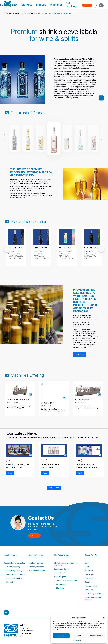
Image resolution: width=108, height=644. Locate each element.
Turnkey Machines (36, 563)
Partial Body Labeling (14, 571)
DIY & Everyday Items (93, 594)
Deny (79, 636)
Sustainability (28, 4)
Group (17, 4)
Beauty (87, 582)
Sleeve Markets (91, 552)
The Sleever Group (62, 552)
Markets (40, 4)
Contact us (88, 5)
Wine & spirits (90, 574)
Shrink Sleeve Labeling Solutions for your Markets (25, 13)
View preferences (97, 636)
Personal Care (90, 578)
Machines (61, 4)
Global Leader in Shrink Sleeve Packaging (66, 564)
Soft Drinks (89, 571)
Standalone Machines (37, 571)
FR (96, 4)
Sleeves (50, 4)
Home (6, 13)
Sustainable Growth (62, 569)
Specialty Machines (36, 567)
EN (101, 4)
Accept (61, 636)
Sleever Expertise (61, 577)
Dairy (87, 563)
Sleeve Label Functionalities (14, 563)
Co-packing (71, 4)
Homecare (89, 590)
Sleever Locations (61, 573)
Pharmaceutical (91, 586)
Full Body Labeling (13, 567)
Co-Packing (61, 584)
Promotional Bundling (14, 578)
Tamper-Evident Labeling (15, 574)
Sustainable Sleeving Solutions (93, 598)
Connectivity (11, 582)
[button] (104, 618)
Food (87, 567)
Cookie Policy (78, 640)
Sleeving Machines (37, 552)
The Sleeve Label (11, 552)
